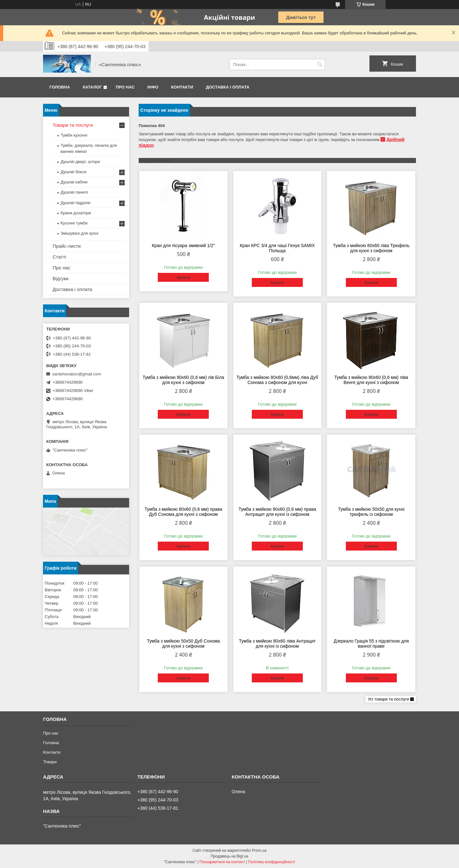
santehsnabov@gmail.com (77, 374)
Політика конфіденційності (272, 862)
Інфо (153, 87)
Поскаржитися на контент (222, 862)
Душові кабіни (74, 182)
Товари (50, 762)
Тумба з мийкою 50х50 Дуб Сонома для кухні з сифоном (183, 644)
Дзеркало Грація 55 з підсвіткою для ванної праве (371, 644)
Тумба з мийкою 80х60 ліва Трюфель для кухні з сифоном (371, 248)
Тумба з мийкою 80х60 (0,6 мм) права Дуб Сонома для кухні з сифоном (183, 512)
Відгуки (61, 278)
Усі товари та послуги (388, 699)
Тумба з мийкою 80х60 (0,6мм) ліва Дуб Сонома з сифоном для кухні (277, 380)
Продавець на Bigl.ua (229, 856)
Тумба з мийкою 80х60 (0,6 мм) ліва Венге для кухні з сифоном (371, 380)
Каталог (92, 87)
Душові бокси (73, 172)
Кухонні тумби (74, 223)
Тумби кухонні (74, 135)
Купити (183, 277)
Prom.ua (259, 850)
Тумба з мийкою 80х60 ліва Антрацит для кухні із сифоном (277, 644)
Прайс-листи (67, 246)
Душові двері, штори (80, 162)
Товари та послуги (73, 125)
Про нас (125, 87)
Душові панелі (74, 192)
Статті (59, 257)
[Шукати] (320, 64)
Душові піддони (75, 203)
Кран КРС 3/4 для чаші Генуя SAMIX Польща (277, 248)
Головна (60, 87)
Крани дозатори (76, 213)
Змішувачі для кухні (79, 233)
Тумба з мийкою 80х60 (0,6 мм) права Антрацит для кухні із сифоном (277, 512)
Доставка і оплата (228, 87)
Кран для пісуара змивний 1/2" (183, 245)
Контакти (182, 87)
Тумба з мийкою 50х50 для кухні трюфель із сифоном (371, 512)
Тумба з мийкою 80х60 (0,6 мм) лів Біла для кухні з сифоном (183, 380)
